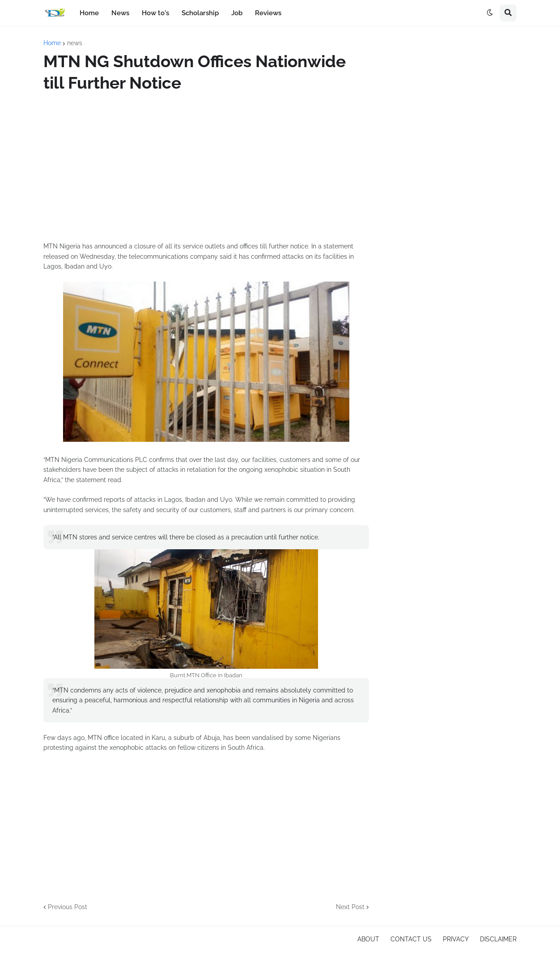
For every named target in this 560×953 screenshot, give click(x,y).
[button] (490, 13)
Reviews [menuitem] (268, 13)
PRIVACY (456, 939)
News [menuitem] (120, 13)
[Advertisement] (206, 167)
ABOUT (368, 939)
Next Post (350, 907)
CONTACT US (411, 939)
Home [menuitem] (89, 13)
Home (52, 43)
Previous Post (68, 907)
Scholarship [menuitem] (200, 13)
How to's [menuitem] (155, 13)
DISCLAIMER (498, 939)
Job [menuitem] (237, 13)
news (75, 43)
